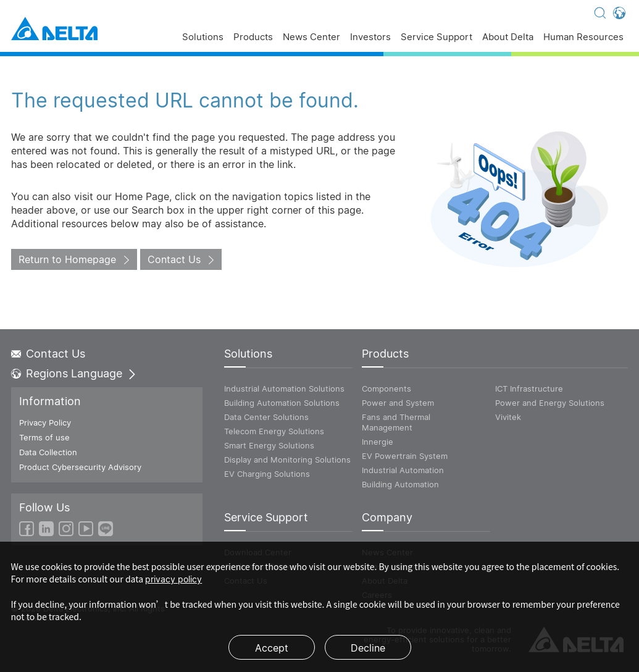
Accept (272, 648)
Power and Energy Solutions (550, 403)
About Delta (508, 37)
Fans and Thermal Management (396, 422)
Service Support (436, 37)
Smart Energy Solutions (269, 445)
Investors (370, 37)
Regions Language (74, 374)
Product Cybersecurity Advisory (80, 467)
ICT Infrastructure (529, 388)
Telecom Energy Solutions (274, 431)
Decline (368, 648)
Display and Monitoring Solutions (287, 460)
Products (253, 37)
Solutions (203, 37)
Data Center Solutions (266, 417)
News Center (311, 37)
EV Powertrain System (405, 456)
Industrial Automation (403, 470)
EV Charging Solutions (267, 474)
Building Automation (400, 484)
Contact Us (174, 259)
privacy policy (173, 579)
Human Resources (583, 37)
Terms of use (44, 437)
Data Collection (48, 452)
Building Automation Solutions (282, 403)
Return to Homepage (67, 259)
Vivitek (508, 417)
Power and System (398, 403)
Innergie (378, 442)
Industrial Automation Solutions (284, 388)
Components (386, 388)
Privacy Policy (45, 422)
